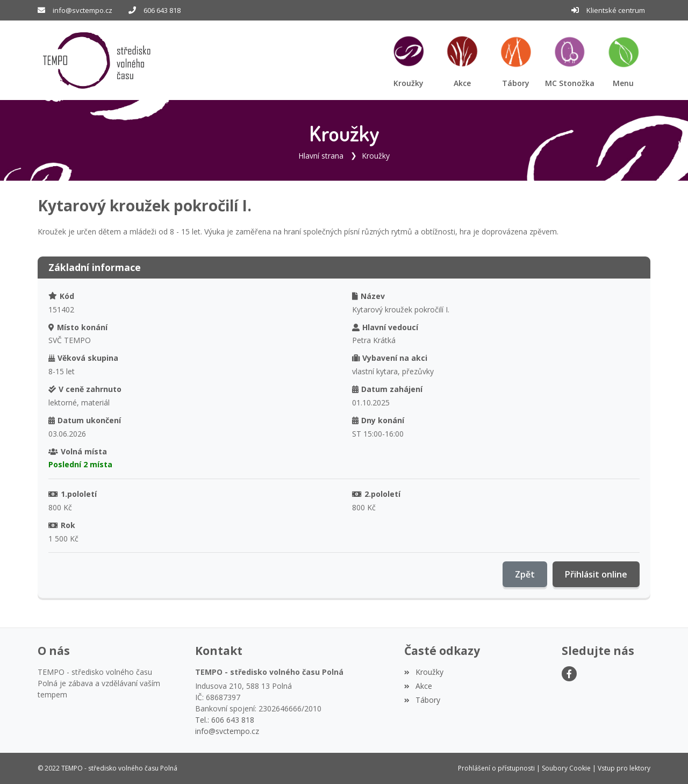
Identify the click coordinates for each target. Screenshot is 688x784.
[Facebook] (569, 674)
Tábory (422, 700)
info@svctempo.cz (83, 10)
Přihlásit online (596, 574)
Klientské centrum (616, 10)
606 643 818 (162, 10)
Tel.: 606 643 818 (225, 720)
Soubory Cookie (566, 768)
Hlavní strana (321, 156)
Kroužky (376, 156)
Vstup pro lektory (624, 768)
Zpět (525, 574)
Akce (418, 686)
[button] (623, 60)
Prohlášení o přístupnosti (496, 768)
